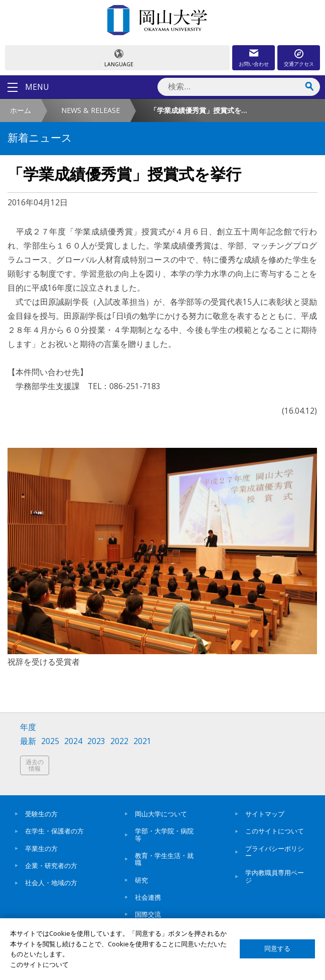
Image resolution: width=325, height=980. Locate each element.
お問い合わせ (254, 64)
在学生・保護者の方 (54, 831)
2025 (50, 741)
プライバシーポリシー (275, 852)
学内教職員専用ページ (275, 876)
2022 (119, 741)
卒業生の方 (41, 848)
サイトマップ (265, 814)
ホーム (21, 110)
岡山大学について (161, 814)
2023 (96, 741)
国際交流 (148, 914)
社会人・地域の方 (51, 883)
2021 (142, 741)
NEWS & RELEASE (91, 110)
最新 (28, 741)
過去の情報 (35, 765)
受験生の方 (41, 814)
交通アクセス (299, 64)
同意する (277, 949)
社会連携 (148, 897)
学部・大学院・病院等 (164, 834)
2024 (73, 741)
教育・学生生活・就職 (164, 859)
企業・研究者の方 (51, 866)
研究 (141, 880)
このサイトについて (275, 831)
